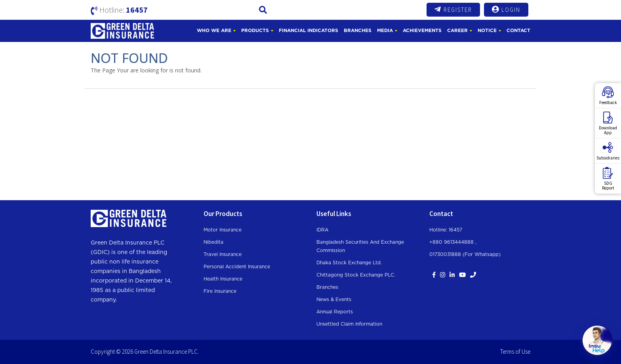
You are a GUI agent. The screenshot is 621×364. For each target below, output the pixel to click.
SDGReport (608, 179)
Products (255, 30)
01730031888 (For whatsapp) (465, 254)
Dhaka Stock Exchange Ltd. (349, 263)
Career (457, 30)
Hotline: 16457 (446, 230)
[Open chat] (597, 340)
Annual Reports (335, 312)
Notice (487, 30)
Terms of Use (515, 352)
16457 (137, 10)
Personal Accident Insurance (237, 267)
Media (385, 30)
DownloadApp (608, 123)
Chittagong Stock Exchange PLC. (356, 275)
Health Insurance (223, 279)
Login (506, 9)
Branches (358, 30)
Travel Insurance (223, 254)
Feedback (608, 96)
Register (453, 9)
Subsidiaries (608, 151)
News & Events (334, 300)
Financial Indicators (309, 30)
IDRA (322, 230)
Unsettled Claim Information (349, 324)
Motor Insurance (223, 230)
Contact (518, 30)
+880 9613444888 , (453, 242)
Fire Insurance (220, 291)
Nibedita (213, 242)
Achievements (422, 30)
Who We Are (214, 30)
